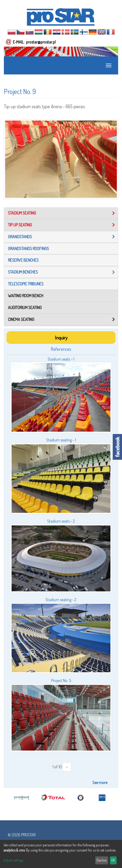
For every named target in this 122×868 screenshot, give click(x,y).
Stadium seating (22, 213)
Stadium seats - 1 (61, 359)
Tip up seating (20, 225)
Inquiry (61, 338)
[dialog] (61, 854)
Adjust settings (14, 860)
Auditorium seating (25, 308)
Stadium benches (23, 272)
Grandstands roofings (28, 249)
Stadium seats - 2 (61, 521)
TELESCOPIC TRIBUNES (26, 284)
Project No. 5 (61, 680)
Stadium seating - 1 (61, 440)
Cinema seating (21, 319)
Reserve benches (23, 260)
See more (100, 782)
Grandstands (20, 237)
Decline (102, 860)
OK (113, 860)
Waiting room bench (26, 296)
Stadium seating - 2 (61, 600)
